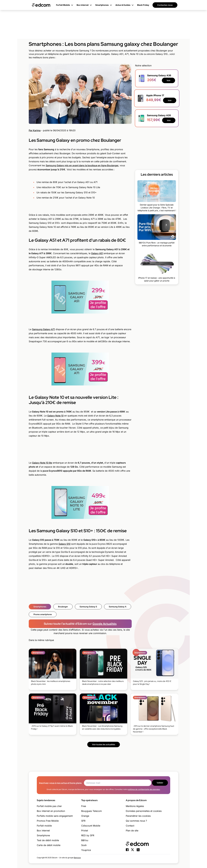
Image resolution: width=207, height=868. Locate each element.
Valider (160, 783)
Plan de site (132, 831)
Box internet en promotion (51, 811)
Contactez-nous (165, 5)
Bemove (77, 858)
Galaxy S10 (64, 544)
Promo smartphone (43, 614)
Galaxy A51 (97, 253)
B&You (85, 840)
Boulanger (63, 607)
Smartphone (43, 835)
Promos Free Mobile (48, 821)
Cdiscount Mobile (91, 826)
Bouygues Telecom (91, 811)
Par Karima (35, 130)
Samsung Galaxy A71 (43, 329)
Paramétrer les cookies (138, 816)
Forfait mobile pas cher (49, 806)
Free (84, 806)
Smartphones (40, 607)
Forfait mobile (44, 826)
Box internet (43, 831)
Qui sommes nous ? (136, 821)
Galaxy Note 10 (55, 416)
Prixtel (85, 831)
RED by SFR (88, 835)
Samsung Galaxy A (118, 607)
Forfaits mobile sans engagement (55, 816)
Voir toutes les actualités (104, 744)
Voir (168, 80)
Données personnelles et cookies (144, 811)
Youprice (86, 850)
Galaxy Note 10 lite (42, 463)
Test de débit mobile (48, 840)
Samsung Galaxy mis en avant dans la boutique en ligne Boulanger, (82, 165)
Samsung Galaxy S (88, 607)
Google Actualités (105, 624)
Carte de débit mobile (49, 845)
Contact (130, 826)
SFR (83, 821)
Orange (85, 816)
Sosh (84, 845)
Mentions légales (135, 806)
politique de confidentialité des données (144, 789)
